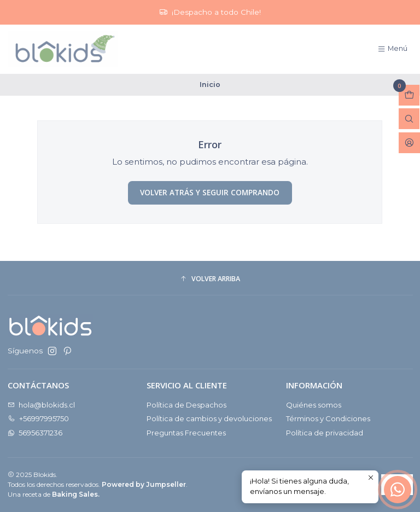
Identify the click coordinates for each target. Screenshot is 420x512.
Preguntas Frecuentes (186, 433)
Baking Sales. (76, 494)
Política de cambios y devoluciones (209, 418)
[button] (210, 279)
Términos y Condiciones (328, 418)
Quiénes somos (314, 405)
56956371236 (35, 433)
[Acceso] (409, 143)
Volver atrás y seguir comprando (210, 193)
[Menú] (392, 49)
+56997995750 (39, 418)
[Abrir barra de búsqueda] (409, 119)
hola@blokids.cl (42, 405)
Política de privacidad (325, 433)
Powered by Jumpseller (144, 484)
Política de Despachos (186, 405)
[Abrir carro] (409, 95)
